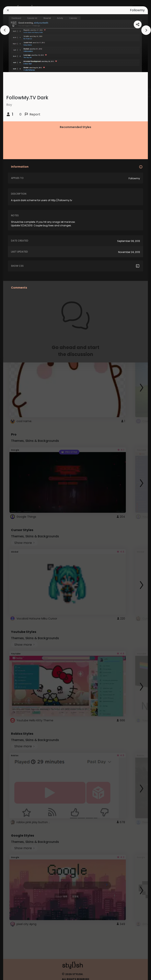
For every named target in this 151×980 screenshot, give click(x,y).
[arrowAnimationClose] (5, 30)
